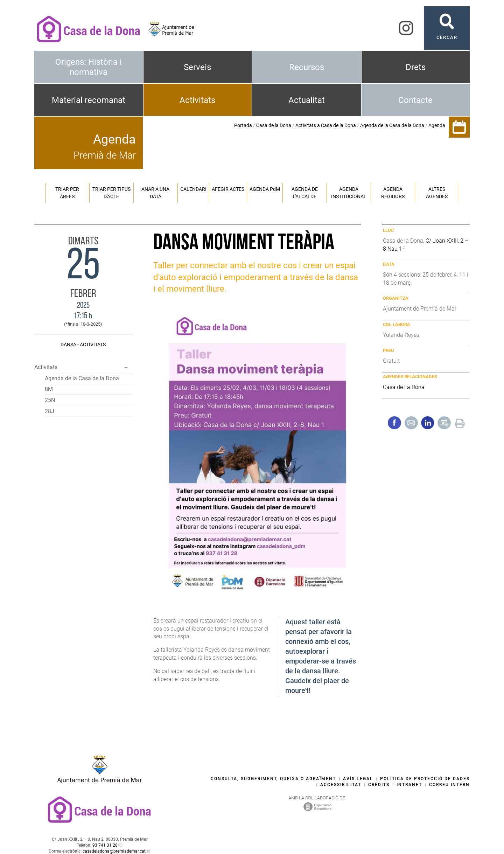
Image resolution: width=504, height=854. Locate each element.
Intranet (409, 785)
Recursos (307, 67)
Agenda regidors (393, 193)
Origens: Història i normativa (89, 67)
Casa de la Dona (274, 125)
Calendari (193, 189)
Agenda (437, 125)
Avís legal (358, 779)
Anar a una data (155, 193)
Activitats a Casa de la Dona (326, 125)
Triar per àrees (67, 193)
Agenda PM (265, 189)
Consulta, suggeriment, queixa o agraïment (273, 779)
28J (50, 411)
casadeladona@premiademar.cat (114, 851)
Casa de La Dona (404, 387)
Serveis (197, 67)
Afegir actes (228, 189)
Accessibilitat (341, 785)
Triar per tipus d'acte (111, 193)
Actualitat (307, 100)
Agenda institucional (349, 193)
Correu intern (449, 785)
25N (50, 400)
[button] (126, 367)
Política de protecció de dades (425, 779)
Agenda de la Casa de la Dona (392, 125)
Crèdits (379, 785)
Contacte (415, 100)
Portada (243, 125)
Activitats (197, 100)
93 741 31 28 (105, 845)
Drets (416, 67)
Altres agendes (437, 193)
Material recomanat (89, 100)
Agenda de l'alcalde (305, 193)
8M (49, 389)
